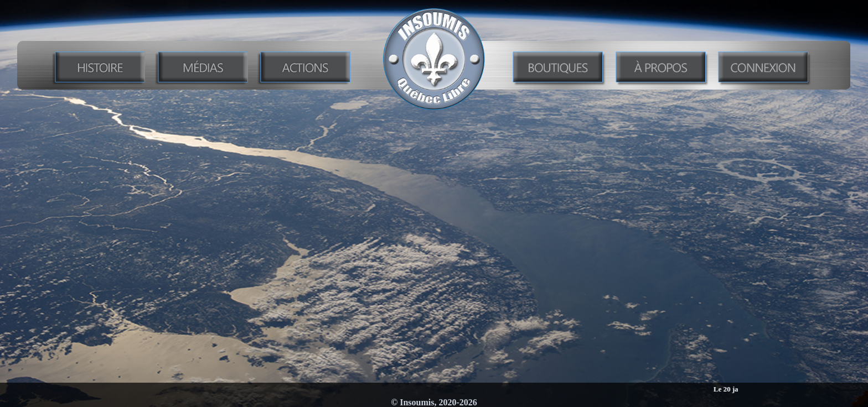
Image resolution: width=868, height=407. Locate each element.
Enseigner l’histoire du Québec (434, 126)
